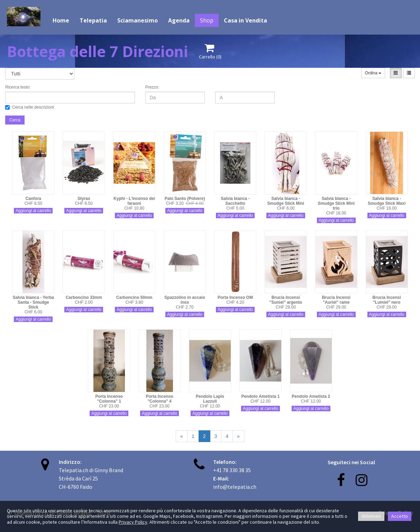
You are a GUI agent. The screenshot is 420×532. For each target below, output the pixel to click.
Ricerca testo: (18, 87)
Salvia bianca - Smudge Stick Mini (286, 201)
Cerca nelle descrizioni (30, 107)
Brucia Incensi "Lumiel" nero (387, 300)
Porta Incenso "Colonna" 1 (109, 399)
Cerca (15, 120)
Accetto (400, 516)
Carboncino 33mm (84, 297)
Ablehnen (371, 516)
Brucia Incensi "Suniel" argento (286, 300)
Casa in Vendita (245, 20)
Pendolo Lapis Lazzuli (210, 399)
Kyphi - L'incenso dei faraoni (134, 201)
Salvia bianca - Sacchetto (235, 201)
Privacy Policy (133, 522)
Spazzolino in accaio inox (185, 300)
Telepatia (93, 20)
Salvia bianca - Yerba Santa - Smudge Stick (33, 302)
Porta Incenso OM (235, 297)
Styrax (84, 199)
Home (61, 20)
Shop (207, 20)
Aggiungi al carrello (33, 211)
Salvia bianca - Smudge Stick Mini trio (336, 203)
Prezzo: (152, 87)
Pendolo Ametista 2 (311, 396)
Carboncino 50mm (134, 297)
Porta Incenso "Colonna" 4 (159, 399)
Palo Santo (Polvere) (185, 199)
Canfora (33, 199)
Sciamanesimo (138, 20)
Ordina (373, 73)
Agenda (179, 20)
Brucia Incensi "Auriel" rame (336, 300)
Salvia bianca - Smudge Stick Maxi (387, 201)
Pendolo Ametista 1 (260, 396)
